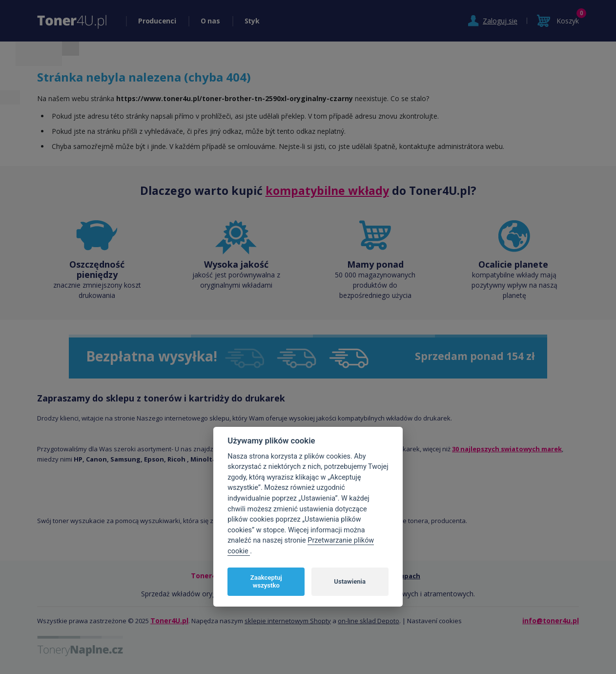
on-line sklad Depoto (369, 621)
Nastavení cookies (434, 621)
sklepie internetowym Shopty (288, 621)
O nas (210, 21)
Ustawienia (350, 581)
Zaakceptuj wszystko (266, 581)
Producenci (157, 21)
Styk (252, 21)
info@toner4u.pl (551, 621)
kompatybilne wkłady (327, 190)
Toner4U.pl (169, 621)
